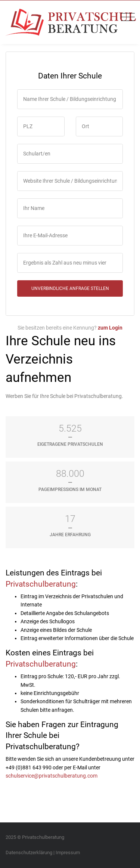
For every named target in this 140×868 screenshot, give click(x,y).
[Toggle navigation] (126, 17)
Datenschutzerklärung (29, 852)
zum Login (110, 328)
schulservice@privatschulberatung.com (52, 776)
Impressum (68, 852)
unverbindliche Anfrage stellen (70, 288)
